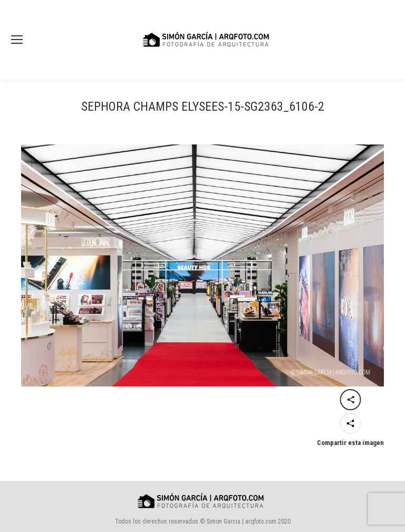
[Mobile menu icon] (17, 40)
